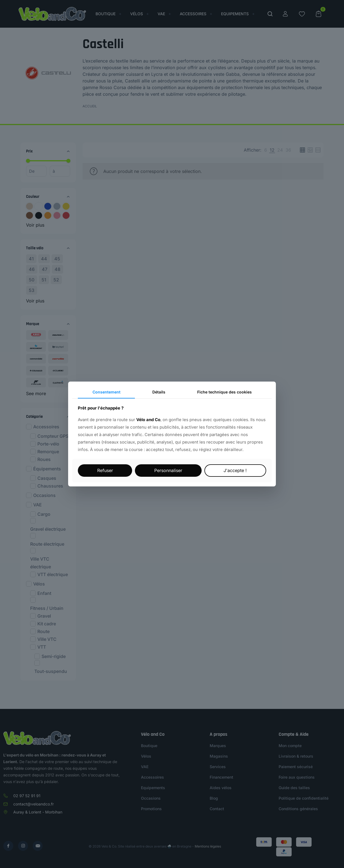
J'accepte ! (235, 470)
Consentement (106, 392)
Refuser (105, 470)
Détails (159, 392)
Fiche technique (224, 392)
